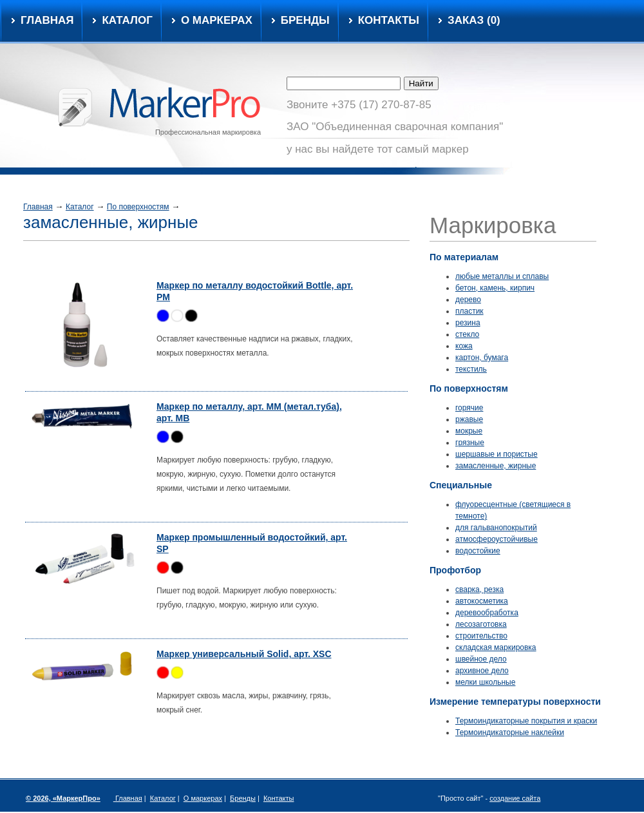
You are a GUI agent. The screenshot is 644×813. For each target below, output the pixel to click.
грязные (470, 443)
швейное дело (481, 659)
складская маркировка (496, 647)
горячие (469, 408)
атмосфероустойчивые (497, 539)
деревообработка (487, 613)
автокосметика (482, 601)
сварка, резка (479, 589)
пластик (469, 311)
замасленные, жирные (496, 466)
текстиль (471, 369)
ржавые (469, 419)
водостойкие (478, 551)
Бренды (305, 21)
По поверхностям (138, 207)
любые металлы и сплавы (502, 276)
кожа (464, 346)
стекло (467, 334)
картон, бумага (482, 358)
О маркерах (217, 21)
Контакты (389, 21)
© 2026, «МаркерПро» (63, 798)
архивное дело (482, 671)
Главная (47, 21)
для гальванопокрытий (496, 528)
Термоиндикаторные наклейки (510, 732)
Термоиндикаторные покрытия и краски (526, 721)
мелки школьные (485, 682)
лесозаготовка (481, 624)
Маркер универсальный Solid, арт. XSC (244, 654)
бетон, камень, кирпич (495, 288)
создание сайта (515, 798)
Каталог (80, 207)
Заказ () (474, 21)
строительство (481, 636)
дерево (468, 300)
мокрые (469, 431)
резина (468, 323)
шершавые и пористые (497, 454)
